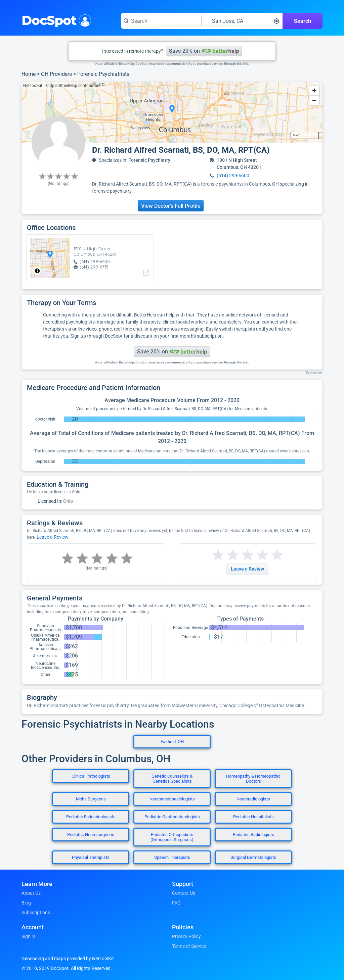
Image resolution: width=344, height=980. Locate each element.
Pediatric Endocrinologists (91, 817)
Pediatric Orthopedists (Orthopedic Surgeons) (172, 837)
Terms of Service (189, 946)
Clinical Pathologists (91, 776)
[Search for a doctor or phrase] (161, 21)
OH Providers (56, 74)
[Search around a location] (242, 21)
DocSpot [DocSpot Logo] (55, 20)
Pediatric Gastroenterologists (172, 817)
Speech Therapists (172, 857)
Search (303, 21)
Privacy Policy (186, 936)
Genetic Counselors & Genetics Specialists (172, 779)
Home (29, 74)
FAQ (176, 903)
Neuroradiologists (253, 799)
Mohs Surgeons (91, 799)
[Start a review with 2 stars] (225, 555)
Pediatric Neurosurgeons (91, 835)
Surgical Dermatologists (253, 857)
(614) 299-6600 (233, 176)
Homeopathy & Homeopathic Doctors (253, 779)
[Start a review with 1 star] (218, 555)
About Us (31, 893)
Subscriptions (36, 913)
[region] (172, 112)
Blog (26, 903)
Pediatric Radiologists (253, 835)
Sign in (28, 936)
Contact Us (184, 893)
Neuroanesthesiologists (172, 799)
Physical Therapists (91, 857)
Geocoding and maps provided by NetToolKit (68, 959)
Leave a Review (53, 537)
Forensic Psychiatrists (103, 74)
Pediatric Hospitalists (253, 817)
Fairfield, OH (172, 742)
